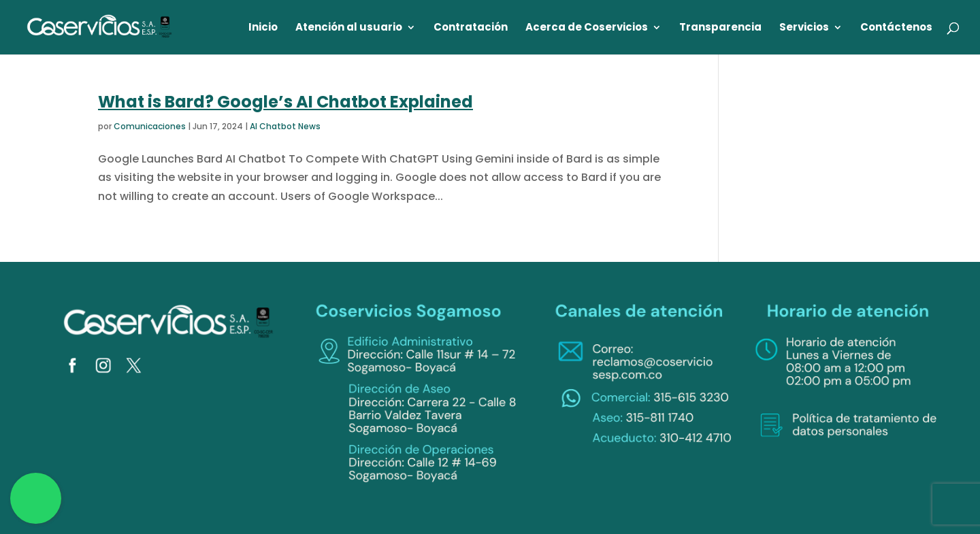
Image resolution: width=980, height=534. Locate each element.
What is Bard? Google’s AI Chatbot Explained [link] (285, 102)
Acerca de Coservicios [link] (587, 28)
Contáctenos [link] (896, 28)
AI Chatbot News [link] (285, 126)
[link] (100, 26)
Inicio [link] (263, 28)
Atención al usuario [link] (349, 28)
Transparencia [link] (720, 28)
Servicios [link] (804, 28)
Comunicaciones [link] (150, 126)
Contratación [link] (471, 28)
